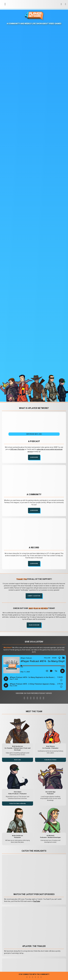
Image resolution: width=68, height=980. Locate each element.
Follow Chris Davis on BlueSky (18, 803)
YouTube (37, 901)
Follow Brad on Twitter (51, 760)
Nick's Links (18, 760)
